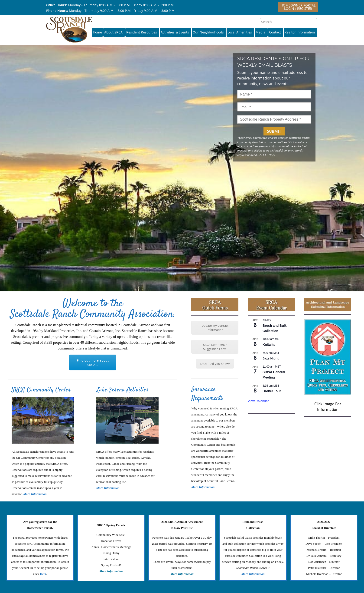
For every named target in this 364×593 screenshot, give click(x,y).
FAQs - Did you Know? (215, 364)
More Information (108, 488)
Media (261, 32)
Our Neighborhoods (209, 32)
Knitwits (269, 345)
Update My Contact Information (215, 328)
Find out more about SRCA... (93, 362)
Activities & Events (175, 32)
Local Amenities (240, 32)
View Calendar (258, 401)
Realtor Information (301, 32)
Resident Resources (142, 32)
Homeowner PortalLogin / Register (298, 7)
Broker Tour (272, 391)
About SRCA (114, 32)
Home (97, 32)
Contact (276, 32)
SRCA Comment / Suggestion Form (215, 347)
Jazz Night (271, 358)
